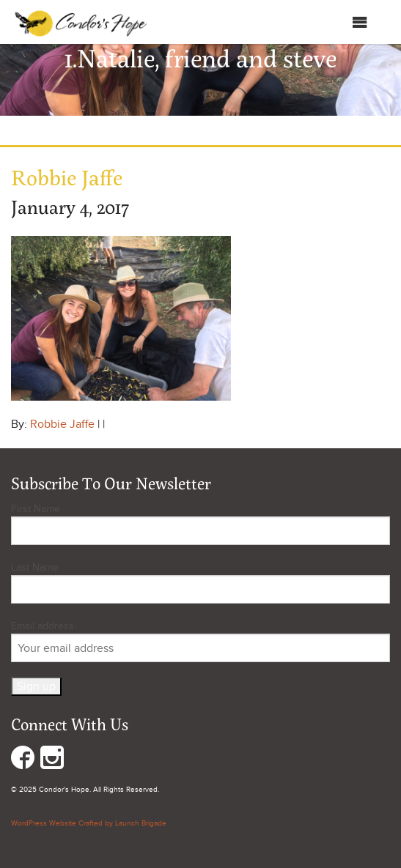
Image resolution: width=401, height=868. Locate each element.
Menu (345, 22)
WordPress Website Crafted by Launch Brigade (89, 823)
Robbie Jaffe (62, 424)
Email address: (200, 641)
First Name (36, 509)
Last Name (35, 567)
